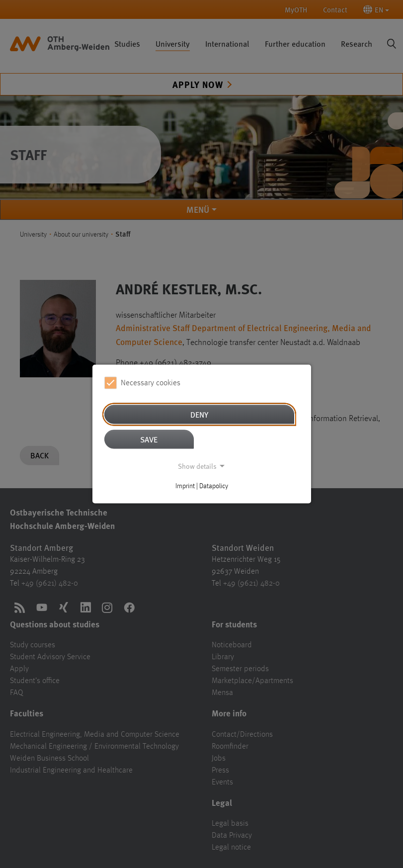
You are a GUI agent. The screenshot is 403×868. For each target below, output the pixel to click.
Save (149, 439)
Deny (199, 414)
